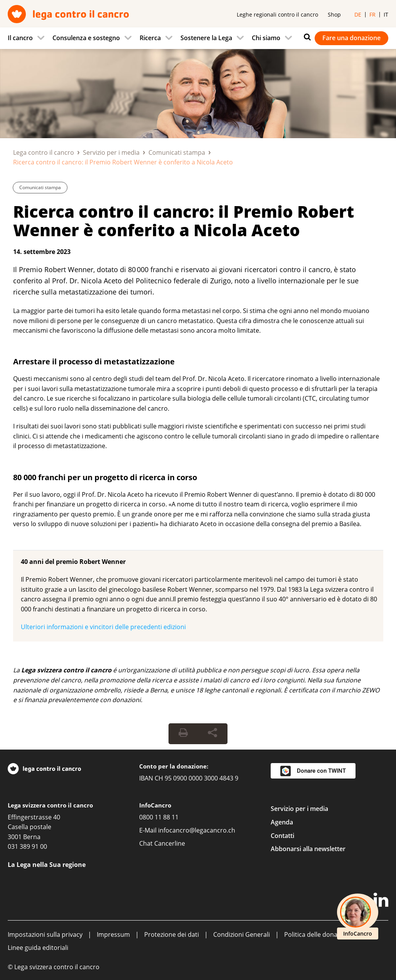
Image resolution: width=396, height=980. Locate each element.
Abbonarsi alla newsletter (308, 849)
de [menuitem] (358, 14)
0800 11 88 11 (159, 817)
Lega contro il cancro (44, 152)
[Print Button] (183, 734)
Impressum (113, 934)
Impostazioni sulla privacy (45, 934)
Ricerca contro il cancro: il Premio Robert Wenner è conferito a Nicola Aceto (184, 221)
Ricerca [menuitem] (150, 38)
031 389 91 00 (27, 846)
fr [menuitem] (372, 14)
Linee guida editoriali (38, 948)
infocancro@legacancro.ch (197, 830)
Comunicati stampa (177, 152)
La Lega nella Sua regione (47, 865)
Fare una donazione (351, 38)
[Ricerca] (305, 37)
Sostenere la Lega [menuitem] (206, 38)
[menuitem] (28, 38)
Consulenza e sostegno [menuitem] (86, 38)
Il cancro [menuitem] (20, 38)
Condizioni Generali (242, 934)
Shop (334, 14)
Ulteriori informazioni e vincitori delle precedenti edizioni (103, 627)
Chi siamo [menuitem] (266, 38)
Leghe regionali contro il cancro (277, 14)
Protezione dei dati (172, 934)
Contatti (282, 836)
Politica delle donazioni (318, 934)
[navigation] (198, 38)
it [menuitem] (386, 14)
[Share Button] (212, 734)
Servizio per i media (111, 152)
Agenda (282, 822)
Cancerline (170, 843)
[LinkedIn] (381, 901)
